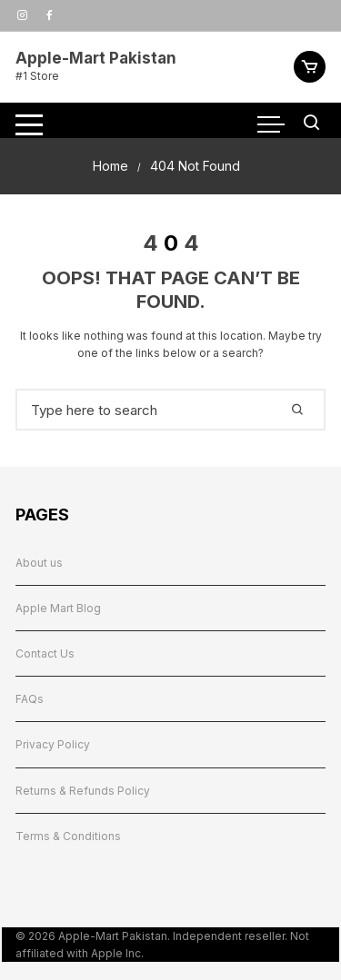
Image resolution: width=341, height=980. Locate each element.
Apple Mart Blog (58, 608)
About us (39, 563)
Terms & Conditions (68, 836)
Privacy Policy (53, 744)
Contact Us (45, 653)
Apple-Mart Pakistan (96, 58)
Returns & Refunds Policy (83, 791)
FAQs (30, 699)
